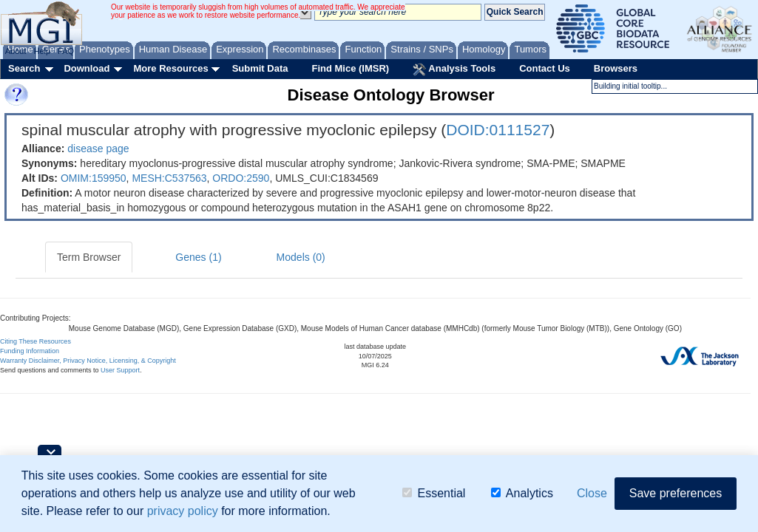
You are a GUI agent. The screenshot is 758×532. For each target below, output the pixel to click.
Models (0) (301, 257)
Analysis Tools (454, 69)
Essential (434, 493)
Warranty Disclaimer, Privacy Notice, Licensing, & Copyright (88, 361)
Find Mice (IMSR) (350, 68)
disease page (98, 149)
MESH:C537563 (169, 178)
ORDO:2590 (241, 178)
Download (87, 68)
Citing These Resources (35, 341)
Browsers (616, 68)
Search (24, 68)
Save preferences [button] (676, 493)
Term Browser (89, 257)
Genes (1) (198, 257)
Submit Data (260, 68)
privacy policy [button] (183, 511)
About (16, 51)
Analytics (522, 493)
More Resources (170, 68)
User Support (120, 370)
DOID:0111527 (498, 130)
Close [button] (592, 493)
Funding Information (30, 351)
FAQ (66, 51)
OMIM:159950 (94, 178)
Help (42, 51)
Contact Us (545, 68)
